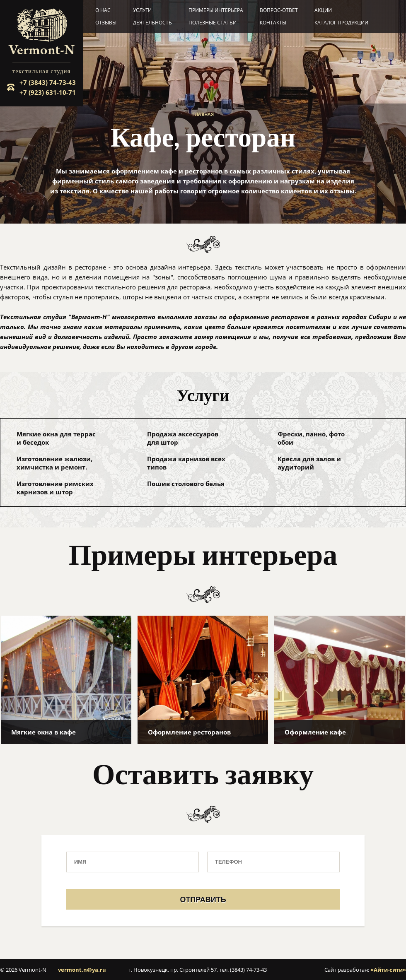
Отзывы (106, 23)
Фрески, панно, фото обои (311, 438)
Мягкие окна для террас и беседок (56, 438)
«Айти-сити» (388, 970)
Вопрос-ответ (279, 10)
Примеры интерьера (216, 10)
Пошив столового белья (186, 484)
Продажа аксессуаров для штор (183, 438)
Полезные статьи (213, 23)
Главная (203, 114)
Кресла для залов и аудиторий (309, 463)
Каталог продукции (341, 23)
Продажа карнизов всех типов (186, 463)
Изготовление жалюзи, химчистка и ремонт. (54, 463)
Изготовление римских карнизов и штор (55, 488)
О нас (103, 10)
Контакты (273, 23)
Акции (323, 10)
